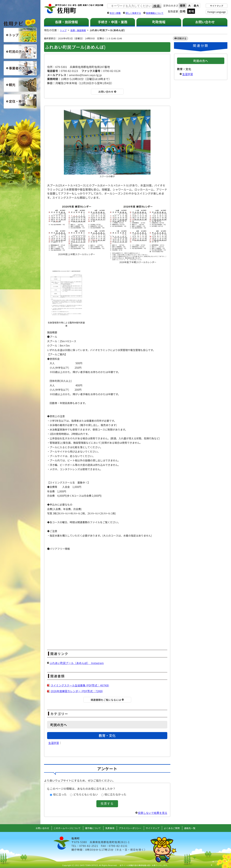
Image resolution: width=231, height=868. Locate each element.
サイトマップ (217, 6)
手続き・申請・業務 (113, 22)
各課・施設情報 (66, 22)
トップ (64, 30)
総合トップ (20, 35)
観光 (20, 85)
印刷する (182, 38)
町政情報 (159, 22)
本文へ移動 (115, 13)
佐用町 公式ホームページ (74, 9)
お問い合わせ (205, 22)
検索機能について (155, 13)
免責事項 (109, 828)
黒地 (191, 11)
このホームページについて (64, 828)
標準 (182, 5)
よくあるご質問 (176, 828)
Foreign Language (216, 12)
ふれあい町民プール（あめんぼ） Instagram (78, 663)
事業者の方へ (20, 68)
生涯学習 (54, 743)
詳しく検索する (133, 13)
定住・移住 (20, 101)
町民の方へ (20, 52)
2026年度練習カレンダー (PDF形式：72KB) (78, 691)
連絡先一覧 (195, 828)
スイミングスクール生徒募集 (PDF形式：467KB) (81, 685)
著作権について (92, 828)
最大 (196, 5)
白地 (182, 11)
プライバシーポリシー (131, 828)
